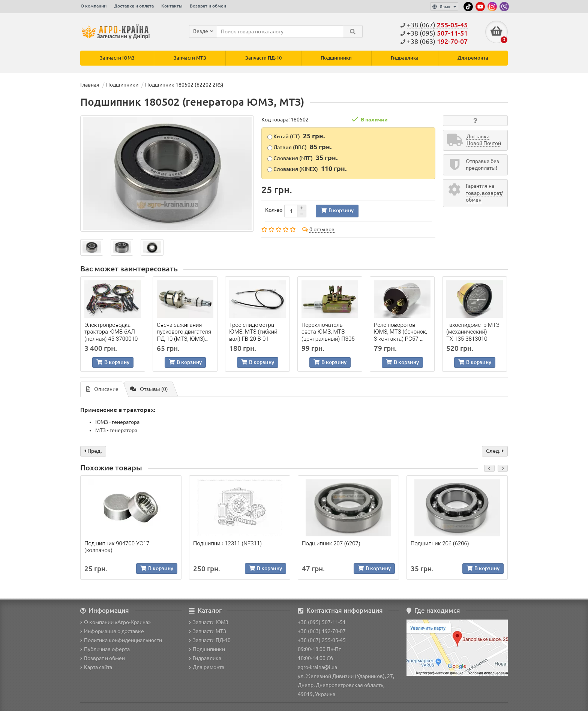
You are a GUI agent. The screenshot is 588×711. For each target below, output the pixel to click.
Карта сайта (96, 667)
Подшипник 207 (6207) (331, 543)
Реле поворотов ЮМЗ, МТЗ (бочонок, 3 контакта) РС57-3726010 (400, 332)
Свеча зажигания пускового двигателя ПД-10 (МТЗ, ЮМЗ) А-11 (184, 332)
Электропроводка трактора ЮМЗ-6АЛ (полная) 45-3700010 (111, 332)
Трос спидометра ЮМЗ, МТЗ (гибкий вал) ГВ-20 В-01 (253, 332)
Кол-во (274, 210)
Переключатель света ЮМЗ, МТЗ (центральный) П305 (328, 332)
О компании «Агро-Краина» (115, 622)
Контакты (172, 6)
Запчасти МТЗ (190, 58)
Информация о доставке (112, 631)
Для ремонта (473, 58)
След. (495, 451)
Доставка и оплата (134, 6)
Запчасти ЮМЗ (117, 58)
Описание (102, 389)
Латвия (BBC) (299, 147)
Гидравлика (405, 58)
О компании (94, 6)
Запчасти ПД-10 (263, 58)
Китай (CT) (296, 136)
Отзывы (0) (149, 389)
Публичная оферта (105, 649)
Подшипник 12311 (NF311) (227, 543)
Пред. (93, 451)
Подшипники (336, 58)
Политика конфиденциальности (121, 640)
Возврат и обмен (208, 6)
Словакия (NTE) (302, 157)
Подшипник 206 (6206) (440, 543)
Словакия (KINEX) (307, 168)
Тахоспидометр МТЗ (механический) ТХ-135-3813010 (473, 332)
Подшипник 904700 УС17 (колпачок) (117, 547)
